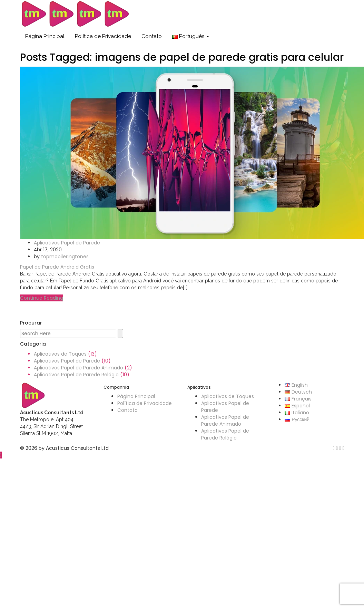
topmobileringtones (65, 257)
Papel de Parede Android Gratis (57, 267)
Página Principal (45, 36)
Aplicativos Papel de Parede (67, 243)
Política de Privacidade (103, 36)
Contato (152, 36)
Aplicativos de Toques (60, 354)
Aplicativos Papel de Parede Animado (78, 368)
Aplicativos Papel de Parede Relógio (76, 375)
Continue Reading (42, 298)
